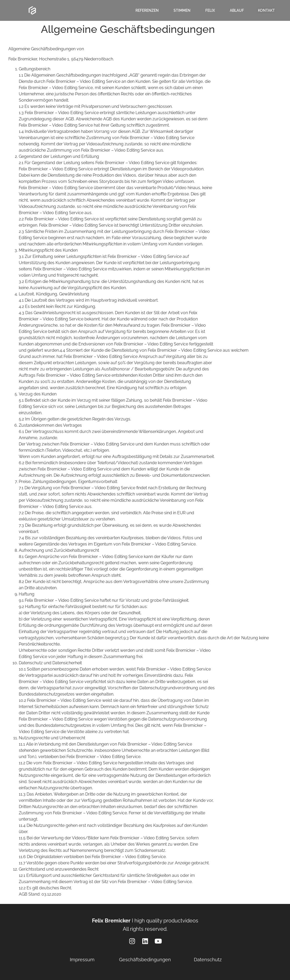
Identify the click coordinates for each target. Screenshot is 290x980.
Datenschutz (208, 960)
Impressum (82, 960)
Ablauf (237, 10)
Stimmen (182, 10)
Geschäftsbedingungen (145, 960)
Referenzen (147, 10)
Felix (210, 10)
